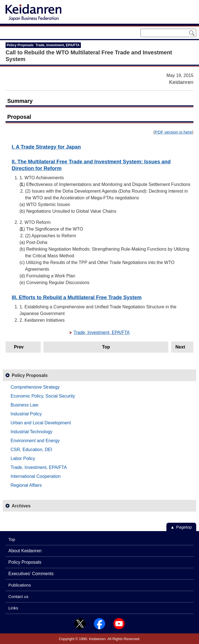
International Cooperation (36, 476)
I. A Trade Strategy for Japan (46, 147)
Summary (20, 101)
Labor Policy (23, 458)
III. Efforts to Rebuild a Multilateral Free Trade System (77, 297)
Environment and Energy (35, 441)
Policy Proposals (30, 375)
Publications (20, 585)
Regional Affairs (26, 485)
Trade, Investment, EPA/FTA (102, 332)
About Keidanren (25, 551)
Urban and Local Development (41, 423)
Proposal (19, 117)
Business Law (24, 405)
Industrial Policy (26, 414)
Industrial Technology (31, 432)
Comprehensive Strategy (35, 387)
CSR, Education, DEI (31, 450)
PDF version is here (173, 132)
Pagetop (184, 527)
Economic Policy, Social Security (43, 396)
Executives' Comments (31, 574)
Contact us (18, 596)
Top (106, 347)
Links (13, 608)
